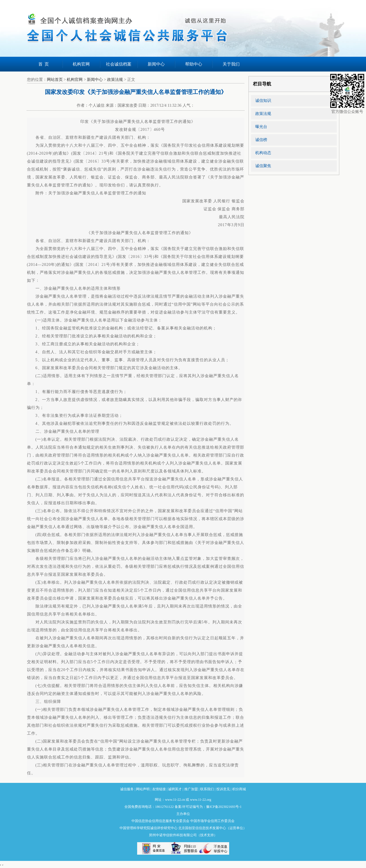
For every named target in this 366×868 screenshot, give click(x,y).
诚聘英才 (175, 789)
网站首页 (55, 80)
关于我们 (231, 64)
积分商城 (239, 789)
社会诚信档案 (119, 64)
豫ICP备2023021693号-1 (224, 807)
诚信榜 (261, 140)
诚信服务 (127, 789)
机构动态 (263, 153)
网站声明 (143, 789)
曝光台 (261, 127)
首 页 (44, 64)
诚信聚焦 (263, 166)
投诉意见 (223, 789)
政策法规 (115, 80)
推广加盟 (191, 789)
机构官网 (81, 64)
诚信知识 (263, 101)
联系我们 (207, 789)
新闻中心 (156, 64)
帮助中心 (194, 64)
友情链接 (159, 789)
